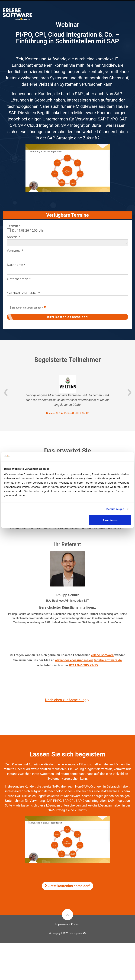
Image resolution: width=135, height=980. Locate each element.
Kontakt (75, 924)
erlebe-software (102, 655)
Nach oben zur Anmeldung (67, 700)
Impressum (62, 924)
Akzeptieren (110, 520)
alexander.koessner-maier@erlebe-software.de (89, 660)
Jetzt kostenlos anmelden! (68, 886)
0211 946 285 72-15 (83, 665)
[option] (67, 395)
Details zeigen (115, 509)
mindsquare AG (77, 933)
